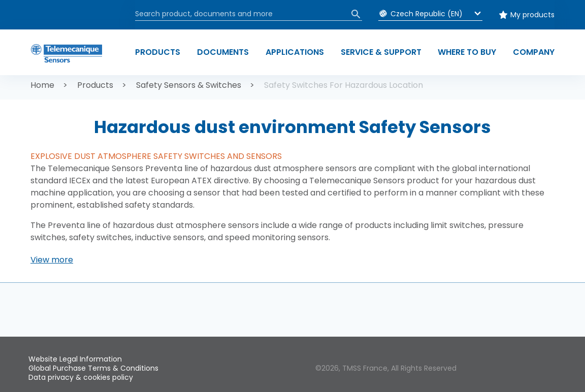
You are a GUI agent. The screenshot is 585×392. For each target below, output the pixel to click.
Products (95, 85)
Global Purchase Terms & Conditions (93, 368)
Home (42, 85)
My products (532, 15)
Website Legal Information (75, 359)
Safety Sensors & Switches (189, 85)
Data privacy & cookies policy (81, 377)
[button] (52, 260)
